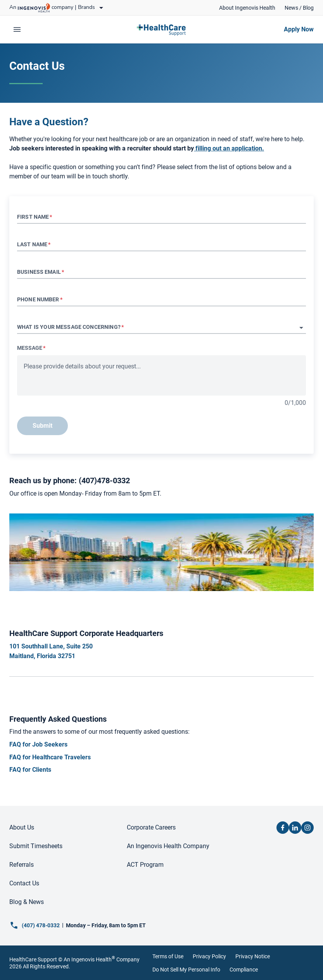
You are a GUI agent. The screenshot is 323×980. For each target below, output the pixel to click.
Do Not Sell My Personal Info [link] (186, 970)
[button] (161, 328)
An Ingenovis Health (89, 959)
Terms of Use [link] (168, 956)
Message (31, 348)
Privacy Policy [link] (209, 956)
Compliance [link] (244, 970)
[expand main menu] (17, 29)
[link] (247, 8)
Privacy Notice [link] (253, 956)
